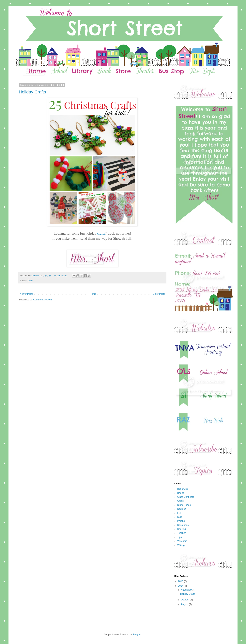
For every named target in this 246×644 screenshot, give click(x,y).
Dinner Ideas (184, 505)
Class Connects (186, 497)
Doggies (182, 509)
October (185, 600)
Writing (181, 545)
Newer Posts (26, 294)
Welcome (182, 541)
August (185, 604)
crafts (101, 233)
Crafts (31, 281)
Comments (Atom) (43, 300)
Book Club (183, 489)
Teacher (182, 533)
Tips (179, 537)
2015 (181, 581)
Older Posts (159, 294)
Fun (179, 513)
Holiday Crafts (32, 92)
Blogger (137, 635)
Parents (181, 521)
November (187, 590)
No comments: (61, 276)
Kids (180, 517)
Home (93, 294)
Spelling (182, 529)
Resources (183, 525)
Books (181, 493)
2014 (181, 586)
